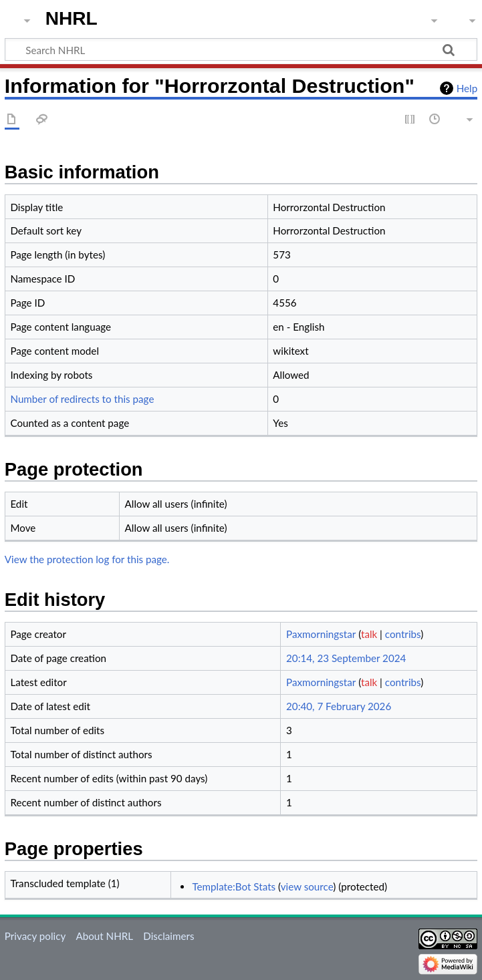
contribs (403, 634)
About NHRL (104, 936)
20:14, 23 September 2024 (346, 658)
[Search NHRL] (241, 49)
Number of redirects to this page (82, 399)
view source (307, 886)
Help (467, 88)
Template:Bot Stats (234, 886)
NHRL (72, 18)
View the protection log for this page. (87, 559)
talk (369, 634)
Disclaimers (168, 936)
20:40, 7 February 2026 (339, 706)
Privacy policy (35, 936)
